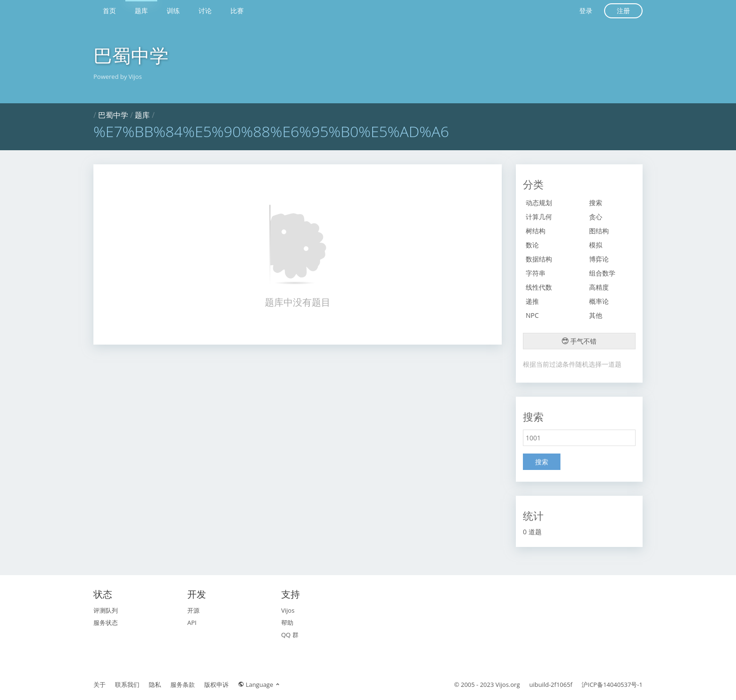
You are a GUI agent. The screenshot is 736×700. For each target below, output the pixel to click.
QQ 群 (290, 635)
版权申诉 (216, 685)
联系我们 (127, 685)
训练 (173, 11)
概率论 (599, 301)
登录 (586, 11)
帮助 (287, 623)
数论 (532, 245)
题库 (141, 11)
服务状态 (106, 623)
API (192, 623)
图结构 (599, 231)
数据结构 (539, 259)
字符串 (536, 273)
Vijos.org (508, 685)
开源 (193, 610)
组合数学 (602, 273)
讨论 (205, 11)
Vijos (288, 610)
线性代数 (539, 287)
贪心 (596, 217)
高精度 (599, 287)
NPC (532, 315)
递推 (532, 301)
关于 (100, 685)
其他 (596, 315)
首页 (109, 11)
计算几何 (539, 217)
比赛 (237, 11)
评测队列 (106, 610)
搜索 (596, 203)
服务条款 (183, 685)
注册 (623, 11)
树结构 (536, 231)
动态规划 (539, 203)
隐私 (155, 685)
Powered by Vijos (118, 77)
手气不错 (579, 341)
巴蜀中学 (131, 55)
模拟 (596, 245)
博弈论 (599, 259)
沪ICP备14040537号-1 (612, 685)
